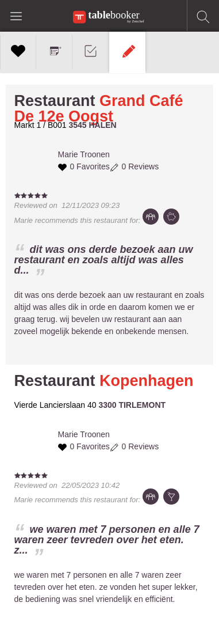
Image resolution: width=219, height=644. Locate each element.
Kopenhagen (147, 381)
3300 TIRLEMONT (132, 405)
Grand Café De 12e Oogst (99, 109)
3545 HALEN (92, 125)
